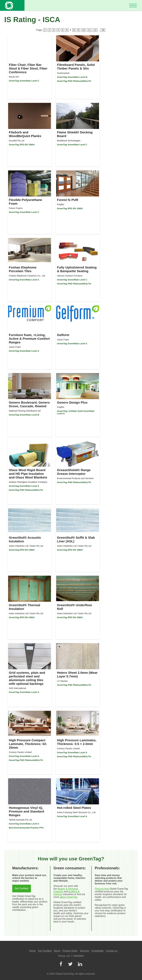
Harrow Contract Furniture (70, 276)
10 (84, 30)
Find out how (102, 889)
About (57, 951)
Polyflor (61, 204)
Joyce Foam (15, 347)
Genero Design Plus (72, 402)
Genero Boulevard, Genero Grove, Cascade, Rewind (29, 404)
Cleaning (58, 892)
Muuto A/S (14, 77)
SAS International (17, 688)
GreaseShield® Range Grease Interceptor (74, 472)
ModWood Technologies (69, 141)
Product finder (70, 951)
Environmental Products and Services (75, 478)
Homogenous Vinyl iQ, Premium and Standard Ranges (26, 811)
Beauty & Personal (68, 889)
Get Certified (22, 888)
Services (85, 951)
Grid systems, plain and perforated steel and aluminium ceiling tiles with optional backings (27, 678)
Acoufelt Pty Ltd (17, 141)
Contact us (112, 951)
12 (95, 30)
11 (89, 30)
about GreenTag (68, 897)
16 (103, 30)
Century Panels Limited (20, 752)
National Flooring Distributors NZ (25, 411)
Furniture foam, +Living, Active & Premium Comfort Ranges (29, 339)
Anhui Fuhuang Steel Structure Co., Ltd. (76, 812)
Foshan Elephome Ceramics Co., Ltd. (27, 276)
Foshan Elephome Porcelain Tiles (23, 269)
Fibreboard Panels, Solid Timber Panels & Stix (76, 67)
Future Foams (16, 208)
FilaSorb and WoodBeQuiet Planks (25, 134)
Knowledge (98, 951)
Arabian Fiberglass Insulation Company (28, 482)
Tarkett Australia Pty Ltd (20, 820)
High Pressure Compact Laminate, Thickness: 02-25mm (28, 744)
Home (32, 951)
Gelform (63, 335)
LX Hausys (62, 681)
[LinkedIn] (80, 964)
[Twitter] (70, 964)
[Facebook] (61, 964)
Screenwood (63, 73)
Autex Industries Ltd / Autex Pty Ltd (26, 546)
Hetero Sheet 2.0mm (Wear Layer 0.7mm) (77, 674)
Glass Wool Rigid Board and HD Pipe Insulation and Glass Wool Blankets (28, 474)
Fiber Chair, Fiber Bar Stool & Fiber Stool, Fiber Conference (28, 68)
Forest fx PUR (68, 200)
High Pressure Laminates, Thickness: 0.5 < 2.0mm (77, 742)
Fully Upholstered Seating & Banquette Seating (77, 269)
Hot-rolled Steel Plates (74, 808)
